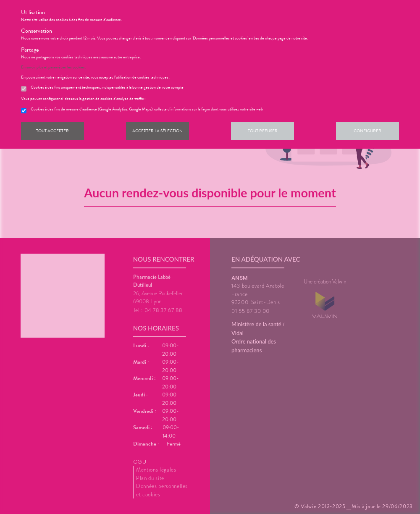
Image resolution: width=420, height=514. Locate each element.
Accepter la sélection (157, 131)
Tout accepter (52, 131)
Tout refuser (263, 131)
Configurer (367, 131)
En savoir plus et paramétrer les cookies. (53, 67)
